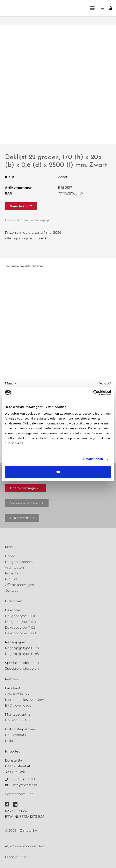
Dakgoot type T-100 (21, 616)
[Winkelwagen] (102, 8)
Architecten (14, 568)
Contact (11, 591)
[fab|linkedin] (15, 804)
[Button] (111, 8)
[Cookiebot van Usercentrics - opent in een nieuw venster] (93, 393)
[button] (92, 8)
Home (10, 556)
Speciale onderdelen (22, 668)
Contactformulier (19, 794)
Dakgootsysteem (19, 562)
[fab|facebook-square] (7, 804)
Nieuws (11, 579)
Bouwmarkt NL (17, 735)
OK (58, 472)
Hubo (10, 741)
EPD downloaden (19, 705)
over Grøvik (38, 700)
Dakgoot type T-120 (20, 622)
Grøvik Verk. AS (17, 694)
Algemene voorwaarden (25, 846)
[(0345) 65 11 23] (9, 779)
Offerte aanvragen (20, 585)
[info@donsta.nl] (9, 785)
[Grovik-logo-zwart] (45, 8)
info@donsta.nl (25, 785)
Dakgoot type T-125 (20, 627)
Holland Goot (16, 720)
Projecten (13, 573)
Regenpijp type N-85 (22, 654)
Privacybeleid (16, 857)
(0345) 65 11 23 (24, 779)
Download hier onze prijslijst (28, 220)
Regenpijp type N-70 (22, 648)
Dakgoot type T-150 (20, 633)
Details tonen (93, 459)
